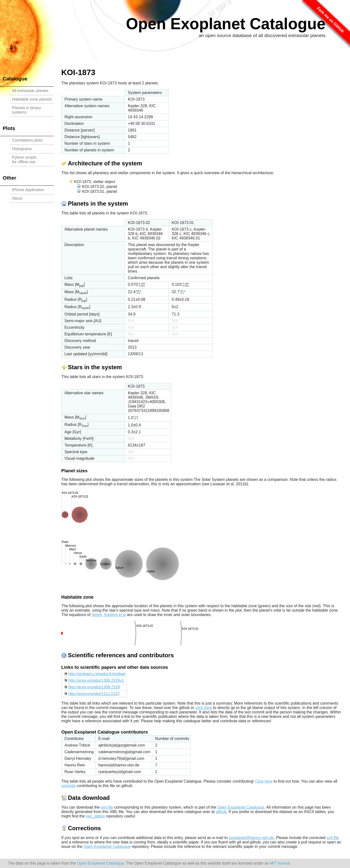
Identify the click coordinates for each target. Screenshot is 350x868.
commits (69, 786)
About (17, 198)
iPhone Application (28, 190)
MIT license (280, 863)
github (221, 812)
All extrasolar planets (30, 91)
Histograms (22, 149)
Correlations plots (27, 140)
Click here (264, 781)
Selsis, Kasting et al (109, 615)
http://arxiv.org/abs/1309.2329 (94, 687)
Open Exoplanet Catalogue (226, 24)
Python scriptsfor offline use (24, 160)
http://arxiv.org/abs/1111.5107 (94, 694)
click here (204, 708)
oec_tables (95, 816)
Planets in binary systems (26, 110)
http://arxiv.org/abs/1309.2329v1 (96, 680)
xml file (107, 807)
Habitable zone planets (32, 99)
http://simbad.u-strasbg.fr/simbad (97, 674)
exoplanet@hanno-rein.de (251, 838)
